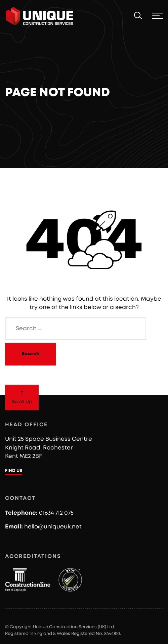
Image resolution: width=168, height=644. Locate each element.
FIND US (14, 471)
